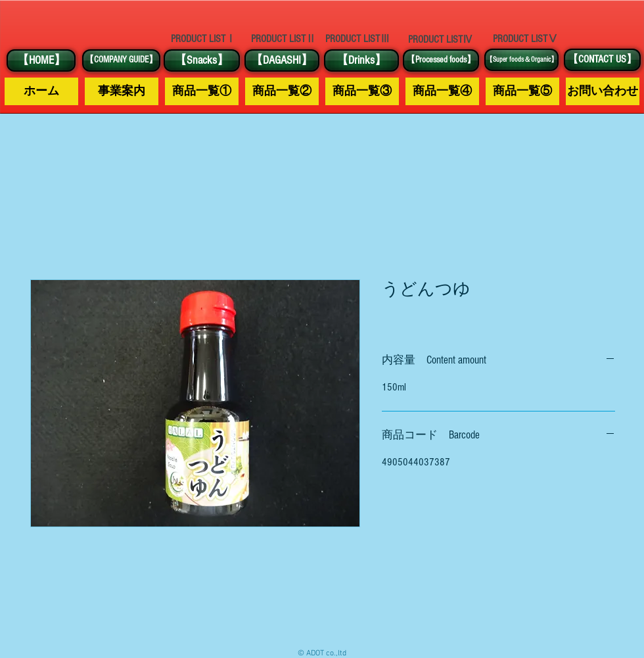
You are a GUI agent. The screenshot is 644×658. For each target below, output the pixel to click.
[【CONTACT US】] (602, 60)
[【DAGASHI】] (282, 60)
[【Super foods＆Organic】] (521, 60)
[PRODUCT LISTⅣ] (440, 39)
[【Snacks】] (202, 60)
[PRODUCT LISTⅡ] (283, 39)
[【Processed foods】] (441, 60)
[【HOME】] (41, 60)
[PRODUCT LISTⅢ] (357, 39)
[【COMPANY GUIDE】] (121, 60)
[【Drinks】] (361, 60)
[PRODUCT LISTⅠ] (203, 39)
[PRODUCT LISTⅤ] (525, 39)
